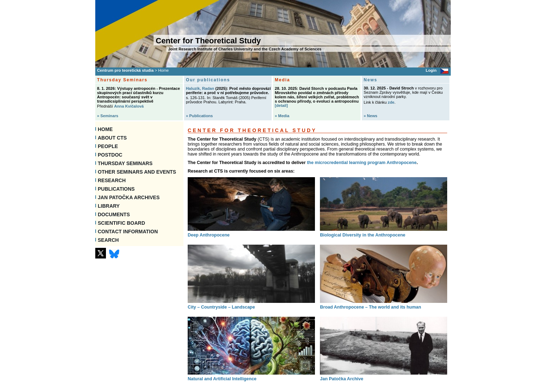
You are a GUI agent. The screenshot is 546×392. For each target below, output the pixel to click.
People (108, 146)
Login (431, 70)
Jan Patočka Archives (129, 197)
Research (112, 180)
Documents (114, 214)
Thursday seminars (125, 163)
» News (371, 116)
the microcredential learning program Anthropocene (362, 163)
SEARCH (108, 240)
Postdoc (110, 155)
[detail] (281, 105)
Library (109, 206)
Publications (116, 189)
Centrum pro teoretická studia (125, 70)
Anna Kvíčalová (129, 106)
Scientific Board (121, 223)
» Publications (199, 116)
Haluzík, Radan (200, 88)
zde (391, 102)
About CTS (112, 138)
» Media (282, 116)
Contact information (128, 232)
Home (105, 129)
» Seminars (108, 116)
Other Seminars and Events (137, 172)
